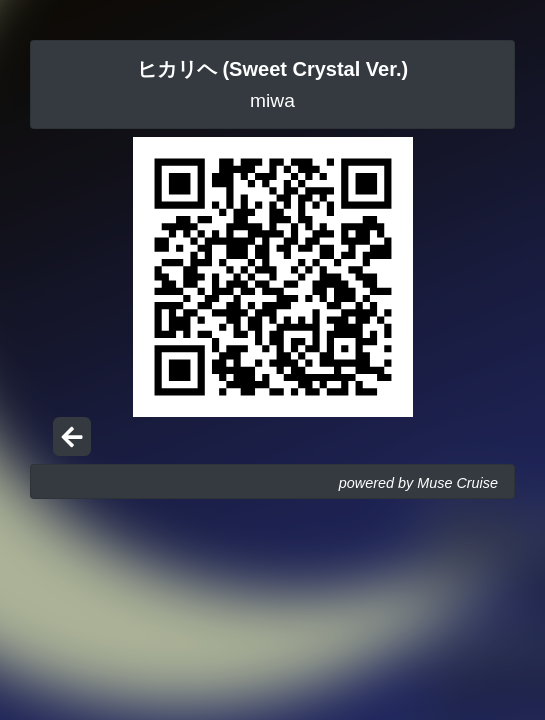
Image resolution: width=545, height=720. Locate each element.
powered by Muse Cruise (418, 483)
